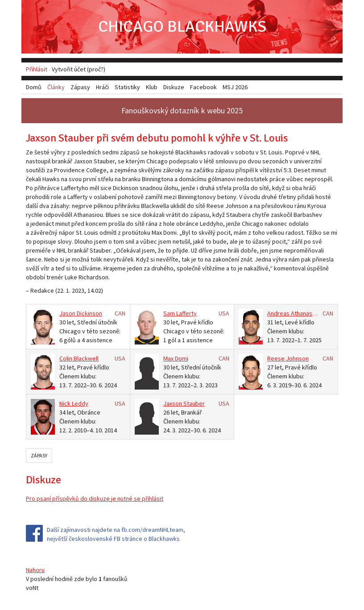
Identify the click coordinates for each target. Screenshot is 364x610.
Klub (152, 87)
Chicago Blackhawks (182, 27)
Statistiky (127, 87)
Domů (34, 87)
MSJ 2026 (235, 87)
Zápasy (39, 455)
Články (56, 87)
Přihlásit (37, 69)
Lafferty (186, 313)
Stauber (194, 403)
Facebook (203, 87)
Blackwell (86, 358)
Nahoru (35, 570)
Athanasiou (306, 313)
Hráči (102, 87)
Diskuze (174, 87)
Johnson (297, 358)
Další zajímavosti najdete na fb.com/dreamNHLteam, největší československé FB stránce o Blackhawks (116, 534)
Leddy (80, 403)
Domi (182, 358)
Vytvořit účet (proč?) (79, 69)
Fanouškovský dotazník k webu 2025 (182, 110)
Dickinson (89, 313)
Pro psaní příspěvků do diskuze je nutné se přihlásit (95, 498)
